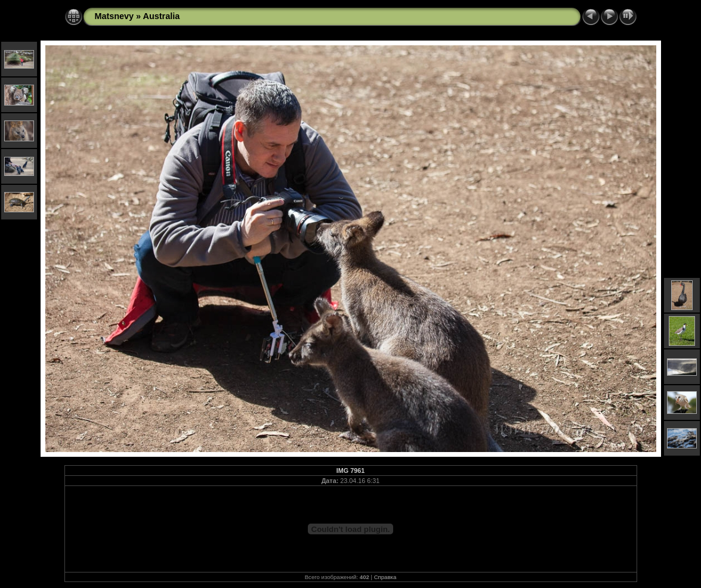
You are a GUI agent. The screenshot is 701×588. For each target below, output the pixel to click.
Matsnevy (115, 16)
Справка (385, 577)
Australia (162, 16)
